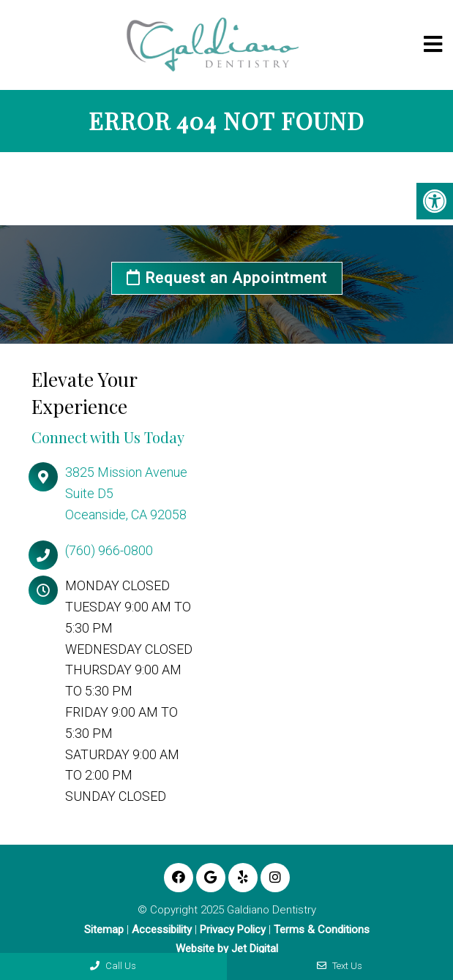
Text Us (340, 966)
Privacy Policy (233, 930)
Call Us (113, 966)
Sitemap (104, 930)
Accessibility (162, 930)
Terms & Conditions (322, 930)
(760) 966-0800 (109, 550)
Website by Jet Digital (227, 949)
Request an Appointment (227, 278)
